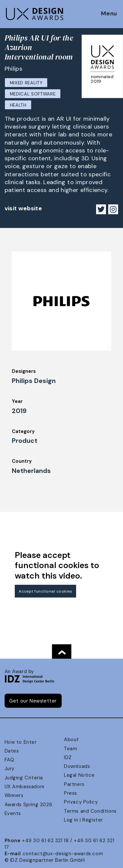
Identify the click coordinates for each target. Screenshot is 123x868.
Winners (14, 795)
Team (71, 749)
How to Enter (21, 742)
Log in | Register (83, 820)
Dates (12, 751)
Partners (74, 784)
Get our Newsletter (33, 701)
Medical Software (33, 94)
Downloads (77, 766)
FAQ (10, 760)
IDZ (68, 757)
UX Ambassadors (25, 787)
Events (13, 813)
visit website (23, 208)
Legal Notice (79, 775)
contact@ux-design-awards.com (63, 854)
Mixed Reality (26, 83)
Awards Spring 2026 (29, 805)
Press (71, 793)
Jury (10, 769)
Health (18, 105)
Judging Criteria (24, 778)
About (72, 739)
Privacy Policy (81, 802)
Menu (109, 14)
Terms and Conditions (90, 811)
